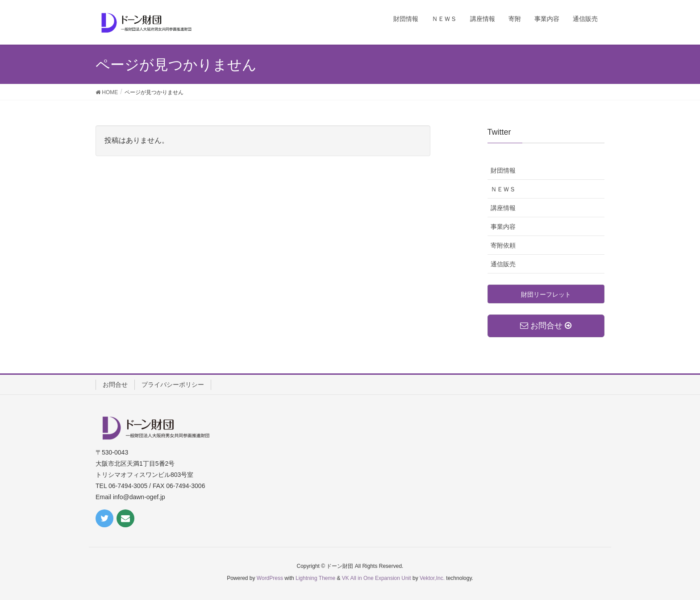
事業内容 (503, 227)
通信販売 (503, 264)
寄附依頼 (503, 245)
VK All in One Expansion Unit (377, 578)
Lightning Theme (315, 578)
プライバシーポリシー (173, 385)
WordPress (270, 578)
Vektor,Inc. (432, 578)
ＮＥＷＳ (503, 189)
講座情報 (503, 208)
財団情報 (503, 170)
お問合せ (115, 385)
